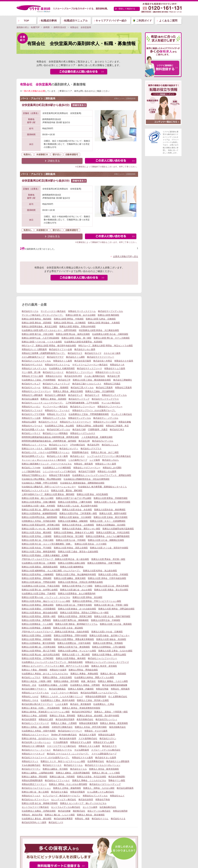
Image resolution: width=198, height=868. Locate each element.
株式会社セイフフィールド (57, 780)
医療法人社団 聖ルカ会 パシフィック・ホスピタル (46, 597)
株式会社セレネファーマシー (35, 800)
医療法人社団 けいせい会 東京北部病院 (41, 529)
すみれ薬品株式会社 (31, 765)
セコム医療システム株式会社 (101, 792)
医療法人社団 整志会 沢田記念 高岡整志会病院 (81, 582)
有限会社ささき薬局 (124, 361)
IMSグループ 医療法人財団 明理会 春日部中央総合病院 (49, 346)
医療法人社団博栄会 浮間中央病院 (71, 635)
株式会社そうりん (100, 819)
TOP (26, 21)
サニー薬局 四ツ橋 (31, 372)
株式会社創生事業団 (63, 819)
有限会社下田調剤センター (34, 475)
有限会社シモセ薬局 (107, 471)
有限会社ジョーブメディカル (35, 693)
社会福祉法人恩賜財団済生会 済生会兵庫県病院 (86, 479)
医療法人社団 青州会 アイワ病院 (77, 586)
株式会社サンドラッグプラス (105, 399)
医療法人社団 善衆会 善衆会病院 (38, 605)
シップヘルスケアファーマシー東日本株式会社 (109, 456)
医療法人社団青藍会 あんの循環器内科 (77, 594)
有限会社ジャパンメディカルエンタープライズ (107, 662)
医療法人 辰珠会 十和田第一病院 (111, 712)
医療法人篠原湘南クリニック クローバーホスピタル (47, 464)
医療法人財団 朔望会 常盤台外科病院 (77, 326)
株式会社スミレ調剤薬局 (118, 761)
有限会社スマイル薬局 (82, 758)
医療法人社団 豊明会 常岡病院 (108, 643)
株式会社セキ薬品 (59, 792)
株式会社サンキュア (31, 384)
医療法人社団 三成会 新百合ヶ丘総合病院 (78, 552)
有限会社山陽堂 (29, 422)
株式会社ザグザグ (55, 357)
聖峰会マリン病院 (117, 780)
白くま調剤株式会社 (118, 697)
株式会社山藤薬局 (30, 399)
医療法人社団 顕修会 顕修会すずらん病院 (74, 532)
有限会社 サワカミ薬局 (32, 376)
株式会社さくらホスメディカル (36, 361)
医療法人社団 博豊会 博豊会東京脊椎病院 (74, 639)
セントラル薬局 (90, 807)
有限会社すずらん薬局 (81, 742)
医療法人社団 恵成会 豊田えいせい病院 (81, 529)
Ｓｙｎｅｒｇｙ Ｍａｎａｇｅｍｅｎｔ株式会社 (44, 460)
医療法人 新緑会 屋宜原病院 (114, 723)
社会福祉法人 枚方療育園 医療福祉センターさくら (102, 487)
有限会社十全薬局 (58, 670)
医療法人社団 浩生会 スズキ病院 (91, 544)
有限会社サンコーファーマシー (36, 391)
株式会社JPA (93, 445)
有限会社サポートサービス (108, 372)
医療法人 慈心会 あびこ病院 (105, 452)
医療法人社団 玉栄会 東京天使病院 (111, 517)
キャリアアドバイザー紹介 (111, 21)
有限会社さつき (117, 365)
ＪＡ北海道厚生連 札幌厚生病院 (97, 437)
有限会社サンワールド (32, 426)
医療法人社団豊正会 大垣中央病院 (74, 643)
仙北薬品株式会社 (108, 807)
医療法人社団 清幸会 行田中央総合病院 (107, 578)
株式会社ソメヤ (56, 822)
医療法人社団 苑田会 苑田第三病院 (75, 616)
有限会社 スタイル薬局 (89, 746)
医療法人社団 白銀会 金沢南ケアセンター (110, 635)
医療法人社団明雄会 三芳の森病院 (109, 647)
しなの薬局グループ (78, 460)
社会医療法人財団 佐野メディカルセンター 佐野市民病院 (49, 330)
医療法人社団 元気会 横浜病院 (37, 532)
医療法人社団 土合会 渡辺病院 (68, 628)
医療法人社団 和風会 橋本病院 (71, 658)
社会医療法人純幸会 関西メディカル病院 (94, 677)
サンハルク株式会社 (111, 403)
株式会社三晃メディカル (82, 388)
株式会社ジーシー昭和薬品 (55, 433)
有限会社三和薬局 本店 (117, 426)
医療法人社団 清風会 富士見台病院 (111, 590)
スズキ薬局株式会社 (88, 738)
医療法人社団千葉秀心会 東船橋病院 (71, 620)
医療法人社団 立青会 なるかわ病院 (115, 651)
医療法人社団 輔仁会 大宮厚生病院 (39, 647)
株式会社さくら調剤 (75, 357)
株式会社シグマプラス (91, 449)
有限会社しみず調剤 (112, 468)
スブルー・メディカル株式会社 (106, 750)
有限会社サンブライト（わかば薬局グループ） (94, 410)
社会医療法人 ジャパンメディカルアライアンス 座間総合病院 (102, 475)
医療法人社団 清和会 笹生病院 (87, 597)
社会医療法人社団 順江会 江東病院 (39, 563)
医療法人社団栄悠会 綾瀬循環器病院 (39, 513)
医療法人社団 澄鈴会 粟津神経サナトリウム (76, 624)
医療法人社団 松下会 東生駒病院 (74, 647)
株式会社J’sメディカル (103, 441)
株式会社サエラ (75, 353)
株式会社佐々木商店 (103, 361)
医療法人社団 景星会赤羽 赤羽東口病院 (41, 525)
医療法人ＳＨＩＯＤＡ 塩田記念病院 (39, 449)
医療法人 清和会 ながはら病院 (99, 788)
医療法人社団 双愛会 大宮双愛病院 (39, 609)
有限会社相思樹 (120, 811)
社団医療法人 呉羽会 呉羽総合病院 (39, 521)
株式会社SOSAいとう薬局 (34, 822)
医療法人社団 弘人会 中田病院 (71, 540)
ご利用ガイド (144, 21)
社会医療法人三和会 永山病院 (59, 426)
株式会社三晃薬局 (104, 388)
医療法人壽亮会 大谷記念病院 (57, 677)
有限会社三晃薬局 (123, 388)
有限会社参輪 (125, 422)
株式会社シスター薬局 (57, 456)
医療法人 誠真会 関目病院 (34, 777)
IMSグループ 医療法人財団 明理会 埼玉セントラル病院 (106, 346)
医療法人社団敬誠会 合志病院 (111, 525)
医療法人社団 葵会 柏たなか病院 (38, 498)
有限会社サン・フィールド (57, 410)
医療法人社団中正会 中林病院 (106, 620)
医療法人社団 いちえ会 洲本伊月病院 (112, 502)
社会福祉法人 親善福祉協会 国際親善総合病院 (82, 483)
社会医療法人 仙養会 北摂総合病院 (39, 811)
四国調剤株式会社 (80, 452)
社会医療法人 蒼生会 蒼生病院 (37, 819)
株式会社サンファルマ (32, 410)
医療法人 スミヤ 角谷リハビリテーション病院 (63, 761)
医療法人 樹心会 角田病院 (113, 674)
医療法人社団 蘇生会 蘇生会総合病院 (40, 613)
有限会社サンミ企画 (31, 418)
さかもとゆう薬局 (112, 353)
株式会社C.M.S (117, 429)
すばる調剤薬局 (82, 750)
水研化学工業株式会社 (62, 727)
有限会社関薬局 (77, 792)
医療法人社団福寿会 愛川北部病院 (38, 643)
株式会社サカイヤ (93, 353)
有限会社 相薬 (82, 819)
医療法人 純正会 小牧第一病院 (37, 681)
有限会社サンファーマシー (110, 407)
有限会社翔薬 (102, 689)
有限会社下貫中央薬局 (59, 475)
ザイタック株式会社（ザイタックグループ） (43, 315)
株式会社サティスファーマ (89, 368)
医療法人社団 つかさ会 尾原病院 (116, 624)
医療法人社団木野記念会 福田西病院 (39, 517)
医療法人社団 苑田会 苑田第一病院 (39, 616)
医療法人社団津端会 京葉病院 (36, 628)
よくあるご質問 (168, 21)
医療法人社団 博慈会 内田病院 (37, 639)
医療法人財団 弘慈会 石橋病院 (101, 319)
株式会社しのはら (110, 460)
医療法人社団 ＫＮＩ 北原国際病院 (108, 521)
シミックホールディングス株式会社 (59, 471)
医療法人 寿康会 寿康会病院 (84, 674)
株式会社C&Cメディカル (58, 429)
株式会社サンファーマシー (83, 407)
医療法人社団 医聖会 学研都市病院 (111, 498)
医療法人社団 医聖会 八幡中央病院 (75, 502)
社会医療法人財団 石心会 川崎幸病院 (110, 334)
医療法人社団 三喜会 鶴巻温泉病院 (39, 552)
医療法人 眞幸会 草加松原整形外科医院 (81, 708)
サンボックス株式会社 (122, 414)
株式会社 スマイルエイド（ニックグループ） (68, 754)
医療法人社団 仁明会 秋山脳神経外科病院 (76, 574)
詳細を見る (54, 161)
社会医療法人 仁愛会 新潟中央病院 (58, 700)
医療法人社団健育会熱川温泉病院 (118, 529)
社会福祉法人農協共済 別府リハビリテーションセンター (49, 487)
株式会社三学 (64, 380)
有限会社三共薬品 (112, 384)
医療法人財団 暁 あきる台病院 (81, 315)
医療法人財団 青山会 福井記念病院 (73, 334)
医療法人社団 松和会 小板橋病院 (38, 574)
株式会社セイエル (79, 769)
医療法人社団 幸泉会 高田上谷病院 (71, 548)
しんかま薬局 (61, 704)
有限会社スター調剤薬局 (33, 746)
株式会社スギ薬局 (88, 735)
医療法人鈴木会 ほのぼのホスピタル (39, 738)
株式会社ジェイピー (58, 445)
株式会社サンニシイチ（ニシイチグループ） (43, 403)
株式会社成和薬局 (125, 788)
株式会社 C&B (79, 429)
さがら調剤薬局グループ (33, 357)
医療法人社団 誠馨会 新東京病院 (70, 578)
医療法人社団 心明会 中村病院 (113, 574)
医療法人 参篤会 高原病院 (53, 399)
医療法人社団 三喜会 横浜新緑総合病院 (92, 380)
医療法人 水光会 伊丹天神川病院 (91, 727)
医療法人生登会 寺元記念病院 (92, 777)
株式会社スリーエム (73, 765)
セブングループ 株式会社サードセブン (61, 796)
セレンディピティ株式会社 (64, 800)
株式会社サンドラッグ (79, 399)
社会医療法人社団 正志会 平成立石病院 (41, 586)
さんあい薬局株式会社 (95, 376)
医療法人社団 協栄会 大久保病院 (75, 517)
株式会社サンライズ (48, 422)
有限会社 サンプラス (57, 414)
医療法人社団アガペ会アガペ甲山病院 (74, 498)
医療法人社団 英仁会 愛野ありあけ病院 (41, 510)
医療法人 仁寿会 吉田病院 (34, 716)
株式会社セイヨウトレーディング (105, 784)
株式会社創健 (64, 811)
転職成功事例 (49, 21)
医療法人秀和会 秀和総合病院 (83, 670)
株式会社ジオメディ (69, 449)
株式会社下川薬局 (87, 471)
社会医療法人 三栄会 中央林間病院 (39, 380)
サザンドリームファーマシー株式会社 (90, 365)
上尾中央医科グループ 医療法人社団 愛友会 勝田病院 (48, 494)
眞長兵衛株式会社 (85, 719)
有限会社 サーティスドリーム (82, 311)
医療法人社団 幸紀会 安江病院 (69, 536)
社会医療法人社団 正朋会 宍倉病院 (39, 594)
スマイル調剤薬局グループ (104, 754)
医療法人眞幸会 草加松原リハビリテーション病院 (46, 712)
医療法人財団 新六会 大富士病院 (38, 334)
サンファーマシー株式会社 (55, 407)
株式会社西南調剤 (117, 777)
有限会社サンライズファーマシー (75, 422)
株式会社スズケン (108, 738)
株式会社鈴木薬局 (68, 738)
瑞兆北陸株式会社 (117, 727)
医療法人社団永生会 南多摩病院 (110, 510)
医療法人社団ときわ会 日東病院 (107, 632)
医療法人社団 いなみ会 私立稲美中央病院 (77, 506)
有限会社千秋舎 (103, 800)
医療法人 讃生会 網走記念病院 (68, 391)
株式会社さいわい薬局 (85, 349)
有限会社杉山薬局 (106, 735)
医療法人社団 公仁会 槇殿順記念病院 (106, 540)
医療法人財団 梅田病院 (108, 315)
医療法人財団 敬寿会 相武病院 (37, 319)
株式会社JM (84, 441)
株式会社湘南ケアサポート (34, 689)
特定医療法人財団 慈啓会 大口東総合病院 (99, 330)
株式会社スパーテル (63, 750)
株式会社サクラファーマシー (101, 357)
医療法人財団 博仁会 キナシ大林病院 (112, 338)
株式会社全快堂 (86, 800)
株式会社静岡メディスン (33, 456)
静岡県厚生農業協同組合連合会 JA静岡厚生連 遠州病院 (49, 441)
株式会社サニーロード (53, 372)
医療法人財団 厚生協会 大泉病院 (104, 323)
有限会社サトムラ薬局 (115, 368)
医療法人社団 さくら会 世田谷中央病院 (109, 548)
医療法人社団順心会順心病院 (72, 563)
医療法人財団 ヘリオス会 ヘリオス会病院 (42, 342)
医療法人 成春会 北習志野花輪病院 (73, 773)
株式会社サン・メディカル (106, 418)
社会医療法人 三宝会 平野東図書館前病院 (89, 414)
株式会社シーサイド (31, 433)
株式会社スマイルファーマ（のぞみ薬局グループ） (46, 758)
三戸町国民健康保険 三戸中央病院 (82, 403)
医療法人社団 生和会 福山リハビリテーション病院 (46, 601)
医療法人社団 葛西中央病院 (113, 513)
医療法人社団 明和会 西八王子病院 (39, 651)
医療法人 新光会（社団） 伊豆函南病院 (41, 708)
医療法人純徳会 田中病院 (66, 681)
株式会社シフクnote (31, 468)
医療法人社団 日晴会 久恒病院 (37, 635)
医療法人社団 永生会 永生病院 (77, 510)
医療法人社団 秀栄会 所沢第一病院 (108, 559)
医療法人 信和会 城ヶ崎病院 (36, 727)
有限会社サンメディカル (54, 418)
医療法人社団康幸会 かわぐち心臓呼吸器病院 (108, 536)
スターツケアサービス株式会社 (61, 746)
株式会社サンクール (31, 388)
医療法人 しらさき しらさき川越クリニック (62, 697)
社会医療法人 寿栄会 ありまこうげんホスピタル (45, 674)
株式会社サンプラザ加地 (33, 414)
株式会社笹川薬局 (83, 361)
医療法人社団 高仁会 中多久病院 (38, 540)
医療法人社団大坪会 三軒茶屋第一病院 (78, 513)
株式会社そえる (118, 819)
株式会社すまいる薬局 (106, 758)
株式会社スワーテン (31, 769)
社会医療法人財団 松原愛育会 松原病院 (83, 342)
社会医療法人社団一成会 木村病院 (38, 506)
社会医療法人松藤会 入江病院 (53, 685)
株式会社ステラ (109, 746)
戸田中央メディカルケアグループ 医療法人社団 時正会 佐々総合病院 (55, 559)
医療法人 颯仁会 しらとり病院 (60, 815)
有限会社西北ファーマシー (34, 784)
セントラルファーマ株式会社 (35, 807)
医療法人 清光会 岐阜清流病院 (104, 769)
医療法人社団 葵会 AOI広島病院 (92, 494)
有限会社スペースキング (33, 754)
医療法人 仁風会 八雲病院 (64, 723)
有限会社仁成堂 (46, 719)
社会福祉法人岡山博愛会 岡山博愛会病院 (42, 479)
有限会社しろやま (30, 700)
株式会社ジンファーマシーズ (35, 723)
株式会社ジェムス (110, 445)
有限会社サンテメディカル (114, 395)
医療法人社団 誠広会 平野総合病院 (39, 582)
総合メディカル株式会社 (99, 811)
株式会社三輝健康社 (123, 380)
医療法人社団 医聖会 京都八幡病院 (39, 502)
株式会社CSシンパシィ (106, 719)
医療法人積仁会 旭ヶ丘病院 (35, 792)
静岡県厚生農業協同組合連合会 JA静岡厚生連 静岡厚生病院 (50, 437)
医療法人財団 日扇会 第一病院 (76, 338)
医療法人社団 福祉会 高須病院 (111, 639)
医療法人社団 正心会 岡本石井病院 (112, 586)
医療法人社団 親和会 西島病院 (37, 578)
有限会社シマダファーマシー (87, 468)
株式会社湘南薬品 (57, 689)
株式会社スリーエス (52, 765)
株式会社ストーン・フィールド (36, 750)
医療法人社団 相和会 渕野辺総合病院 (116, 609)
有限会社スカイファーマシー (35, 735)
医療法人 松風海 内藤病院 (81, 689)
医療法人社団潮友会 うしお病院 (37, 624)
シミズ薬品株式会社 (31, 471)
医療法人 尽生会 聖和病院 (62, 716)
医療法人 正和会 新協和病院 (67, 788)
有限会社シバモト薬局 (106, 464)
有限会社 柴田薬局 (83, 464)
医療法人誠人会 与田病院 (62, 777)
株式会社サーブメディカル (110, 311)
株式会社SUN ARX (73, 376)
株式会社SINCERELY (82, 712)
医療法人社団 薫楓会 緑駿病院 (73, 521)
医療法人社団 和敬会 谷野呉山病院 (109, 655)
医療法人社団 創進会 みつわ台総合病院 (77, 609)
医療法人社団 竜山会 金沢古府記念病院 (41, 655)
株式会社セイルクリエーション (36, 788)
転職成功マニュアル (76, 21)
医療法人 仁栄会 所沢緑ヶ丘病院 (93, 700)
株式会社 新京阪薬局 (81, 704)
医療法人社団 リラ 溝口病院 (76, 655)
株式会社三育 (114, 376)
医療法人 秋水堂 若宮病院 (104, 666)
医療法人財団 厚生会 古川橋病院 (70, 323)
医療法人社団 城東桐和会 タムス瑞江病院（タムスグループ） (51, 571)
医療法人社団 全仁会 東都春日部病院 (40, 803)
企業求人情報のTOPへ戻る (126, 256)
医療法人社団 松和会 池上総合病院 (100, 571)
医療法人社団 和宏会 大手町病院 (38, 658)
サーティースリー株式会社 (53, 311)
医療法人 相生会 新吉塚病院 (91, 815)
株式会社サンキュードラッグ (56, 384)
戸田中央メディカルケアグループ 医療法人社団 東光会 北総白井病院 (55, 632)
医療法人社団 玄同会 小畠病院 (37, 536)
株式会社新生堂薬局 (65, 719)
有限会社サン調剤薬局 (32, 395)
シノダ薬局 (95, 460)
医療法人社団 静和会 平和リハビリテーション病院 (97, 601)
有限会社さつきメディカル (34, 368)
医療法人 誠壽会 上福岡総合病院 (38, 773)
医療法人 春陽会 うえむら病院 (113, 681)
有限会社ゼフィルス (31, 796)
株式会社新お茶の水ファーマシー (37, 704)
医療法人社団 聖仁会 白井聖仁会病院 (40, 590)
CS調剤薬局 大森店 (98, 429)
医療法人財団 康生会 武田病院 (37, 323)
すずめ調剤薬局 (60, 742)
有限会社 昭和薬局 (120, 689)
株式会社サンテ (75, 395)
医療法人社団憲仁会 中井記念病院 (113, 532)
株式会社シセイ (77, 456)
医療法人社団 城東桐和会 (72, 567)
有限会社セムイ (117, 796)
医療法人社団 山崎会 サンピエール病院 (77, 651)
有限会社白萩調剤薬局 (96, 697)
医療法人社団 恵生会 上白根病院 (78, 525)
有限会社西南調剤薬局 (32, 780)
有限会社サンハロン (31, 407)
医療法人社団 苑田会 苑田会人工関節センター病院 (84, 613)
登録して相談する (127, 9)
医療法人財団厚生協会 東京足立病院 (39, 326)
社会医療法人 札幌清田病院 (62, 368)
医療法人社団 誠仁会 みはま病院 (76, 590)
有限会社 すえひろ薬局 (96, 731)
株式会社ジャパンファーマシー (102, 658)
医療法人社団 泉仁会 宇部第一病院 (111, 605)
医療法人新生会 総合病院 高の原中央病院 (98, 716)
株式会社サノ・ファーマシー (80, 372)
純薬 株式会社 (88, 681)
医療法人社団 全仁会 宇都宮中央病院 (74, 605)
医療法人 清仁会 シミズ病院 (106, 773)
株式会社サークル (30, 311)
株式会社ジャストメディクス (35, 491)
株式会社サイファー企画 (60, 349)
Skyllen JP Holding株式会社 (64, 735)
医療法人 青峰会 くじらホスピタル (89, 780)
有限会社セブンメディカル (95, 796)
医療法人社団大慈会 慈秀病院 (36, 620)
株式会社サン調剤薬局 (55, 395)
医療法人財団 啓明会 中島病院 (69, 319)
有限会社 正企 (29, 685)
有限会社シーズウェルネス (83, 433)
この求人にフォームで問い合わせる (111, 161)
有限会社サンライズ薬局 (105, 422)
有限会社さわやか (54, 376)
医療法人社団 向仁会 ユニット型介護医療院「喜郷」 (47, 544)
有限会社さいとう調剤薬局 (34, 349)
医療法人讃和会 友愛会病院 (90, 426)
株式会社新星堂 (29, 719)
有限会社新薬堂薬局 (88, 723)
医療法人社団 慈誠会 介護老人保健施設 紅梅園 (45, 555)
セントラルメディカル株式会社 (66, 807)
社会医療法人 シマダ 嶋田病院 (57, 468)
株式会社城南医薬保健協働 (115, 685)
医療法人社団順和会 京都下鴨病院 (104, 563)
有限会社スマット (30, 761)
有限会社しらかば (30, 697)
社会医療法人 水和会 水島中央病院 (39, 731)
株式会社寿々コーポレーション (36, 742)
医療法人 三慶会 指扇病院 (55, 388)
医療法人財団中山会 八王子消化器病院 (40, 338)
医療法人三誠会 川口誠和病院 (100, 391)
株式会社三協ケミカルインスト (87, 384)
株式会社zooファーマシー (70, 731)
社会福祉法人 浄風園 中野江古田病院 (40, 483)
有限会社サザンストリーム (57, 365)
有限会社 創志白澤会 (32, 815)
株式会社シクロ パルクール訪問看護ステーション (46, 452)
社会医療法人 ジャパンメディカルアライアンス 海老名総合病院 (52, 662)
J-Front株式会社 (78, 445)
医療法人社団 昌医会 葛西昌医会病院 (40, 567)
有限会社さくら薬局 (63, 361)
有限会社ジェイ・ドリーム (34, 445)
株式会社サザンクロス (32, 365)
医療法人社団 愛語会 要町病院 (67, 491)
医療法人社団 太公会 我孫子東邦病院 (112, 616)
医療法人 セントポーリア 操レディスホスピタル (83, 803)
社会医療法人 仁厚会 (104, 704)
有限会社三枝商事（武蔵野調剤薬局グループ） (44, 353)
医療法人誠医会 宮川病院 (55, 769)
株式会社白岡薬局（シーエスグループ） (99, 693)
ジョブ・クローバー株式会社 (65, 693)
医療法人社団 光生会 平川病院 (37, 548)
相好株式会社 (79, 811)
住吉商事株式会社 (96, 761)
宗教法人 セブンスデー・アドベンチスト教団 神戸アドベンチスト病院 (55, 666)
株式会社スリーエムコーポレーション (103, 765)
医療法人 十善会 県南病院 (34, 670)
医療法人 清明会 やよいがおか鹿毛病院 (68, 784)
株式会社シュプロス (31, 677)
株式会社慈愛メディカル (33, 429)
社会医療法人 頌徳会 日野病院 (85, 685)
